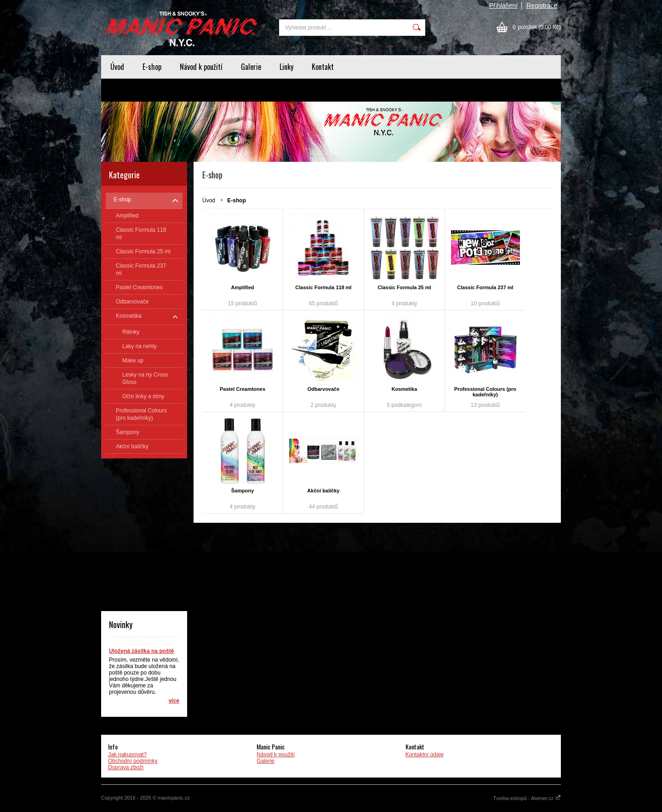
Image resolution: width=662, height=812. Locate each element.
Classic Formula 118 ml (323, 287)
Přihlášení (503, 6)
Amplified (242, 287)
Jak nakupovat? (127, 755)
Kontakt (323, 67)
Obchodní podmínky (133, 761)
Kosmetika (405, 389)
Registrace (542, 6)
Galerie (251, 67)
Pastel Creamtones (243, 389)
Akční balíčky (323, 491)
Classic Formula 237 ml (485, 287)
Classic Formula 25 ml (404, 287)
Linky (286, 67)
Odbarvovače (324, 389)
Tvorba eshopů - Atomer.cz (527, 798)
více (174, 701)
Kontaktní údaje (425, 755)
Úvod (117, 67)
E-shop (152, 67)
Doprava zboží (126, 767)
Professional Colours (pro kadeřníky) (485, 392)
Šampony (243, 491)
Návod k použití (201, 67)
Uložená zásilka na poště (141, 651)
